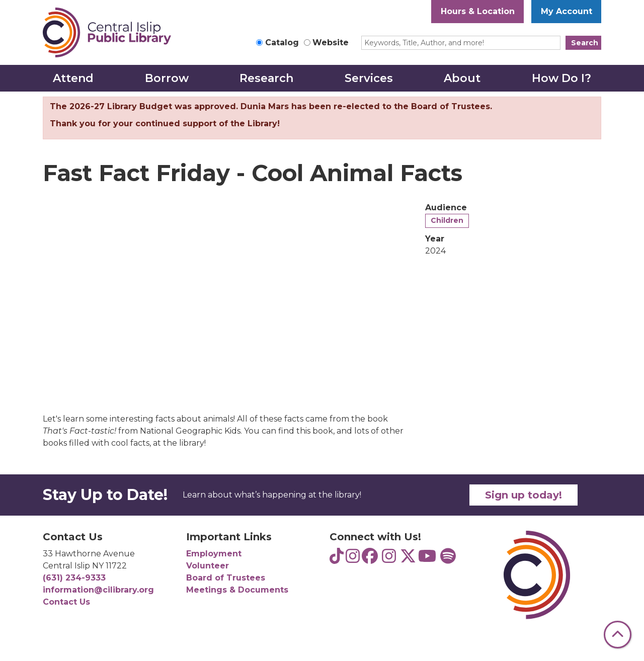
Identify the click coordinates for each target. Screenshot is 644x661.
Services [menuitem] (369, 78)
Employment (214, 554)
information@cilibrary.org (98, 590)
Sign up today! (524, 495)
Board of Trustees (226, 578)
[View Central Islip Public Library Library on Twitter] (408, 559)
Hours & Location (478, 11)
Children (447, 220)
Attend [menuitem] (73, 78)
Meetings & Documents (237, 590)
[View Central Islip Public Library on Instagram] (389, 559)
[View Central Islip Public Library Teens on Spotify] (448, 559)
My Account (567, 11)
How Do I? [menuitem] (561, 78)
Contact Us (66, 602)
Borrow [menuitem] (167, 78)
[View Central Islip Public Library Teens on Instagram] (353, 559)
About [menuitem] (462, 78)
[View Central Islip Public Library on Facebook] (370, 559)
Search (585, 43)
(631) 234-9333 (74, 578)
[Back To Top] (618, 635)
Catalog (282, 43)
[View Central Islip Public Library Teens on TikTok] (337, 559)
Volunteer (208, 566)
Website (331, 43)
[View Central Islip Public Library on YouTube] (427, 559)
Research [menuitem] (266, 78)
